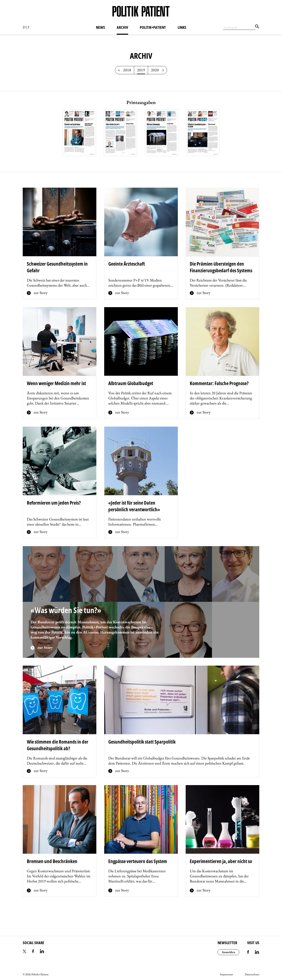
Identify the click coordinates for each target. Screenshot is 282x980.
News (100, 27)
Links (182, 27)
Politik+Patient (153, 27)
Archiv (122, 27)
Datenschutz (252, 974)
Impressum (227, 974)
